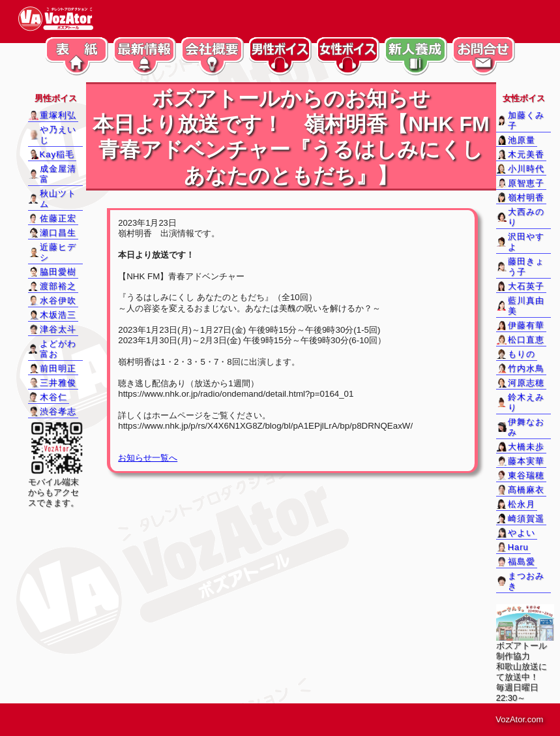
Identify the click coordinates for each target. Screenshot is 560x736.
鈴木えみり (526, 402)
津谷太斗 (58, 329)
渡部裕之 (58, 286)
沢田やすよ (526, 242)
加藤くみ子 (526, 120)
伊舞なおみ (526, 427)
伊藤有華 (526, 325)
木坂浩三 (58, 315)
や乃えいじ (58, 135)
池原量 (522, 140)
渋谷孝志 (58, 411)
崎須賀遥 (526, 518)
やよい (522, 533)
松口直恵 (526, 340)
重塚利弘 (58, 115)
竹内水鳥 (526, 368)
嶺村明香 (526, 197)
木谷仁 (53, 397)
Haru (518, 547)
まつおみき (526, 581)
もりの (522, 354)
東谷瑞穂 (526, 475)
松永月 (522, 504)
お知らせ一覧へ (148, 458)
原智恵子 (526, 183)
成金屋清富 (58, 174)
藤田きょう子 (526, 267)
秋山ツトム (58, 199)
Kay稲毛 (57, 154)
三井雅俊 (58, 383)
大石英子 (526, 286)
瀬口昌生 (58, 233)
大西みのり (526, 217)
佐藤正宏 (58, 218)
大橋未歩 (526, 447)
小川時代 (526, 169)
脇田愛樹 (58, 272)
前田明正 (58, 368)
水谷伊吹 (58, 300)
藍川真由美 (526, 306)
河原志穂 (526, 383)
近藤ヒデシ (58, 252)
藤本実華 (526, 461)
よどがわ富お (58, 349)
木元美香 (526, 154)
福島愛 (522, 561)
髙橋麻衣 (526, 490)
